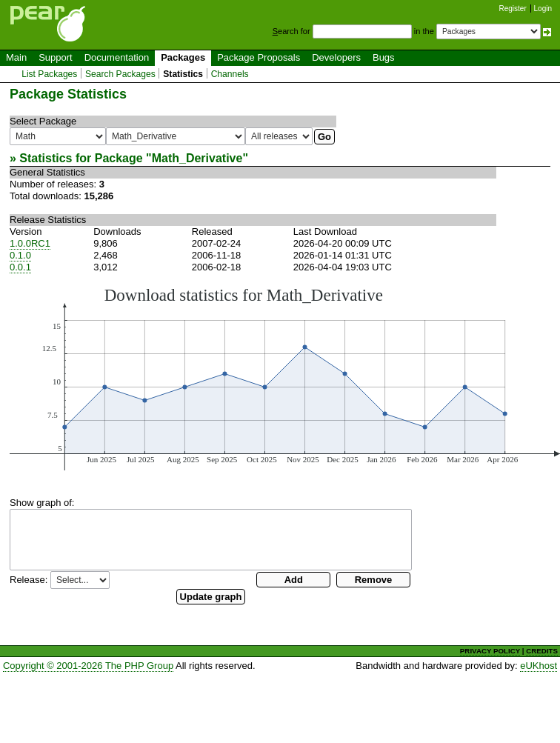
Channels (230, 74)
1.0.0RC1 (30, 243)
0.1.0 (20, 255)
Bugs (384, 57)
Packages (183, 57)
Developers (336, 57)
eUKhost (539, 666)
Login (543, 9)
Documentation (117, 57)
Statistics (183, 74)
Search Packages (120, 74)
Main (16, 57)
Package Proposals (259, 57)
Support (56, 57)
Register (513, 9)
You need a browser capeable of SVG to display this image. (285, 378)
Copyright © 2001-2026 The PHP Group (88, 666)
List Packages (49, 74)
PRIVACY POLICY (490, 651)
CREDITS (542, 651)
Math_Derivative (197, 158)
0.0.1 (20, 267)
